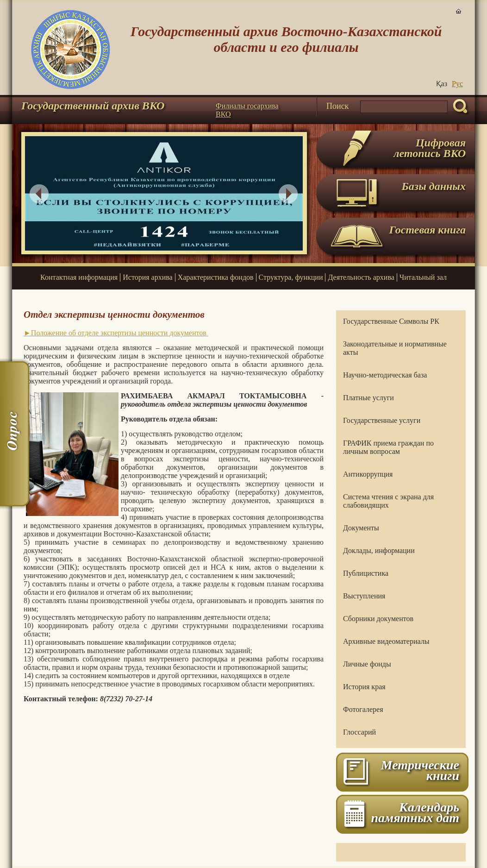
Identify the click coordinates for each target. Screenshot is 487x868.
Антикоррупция (368, 474)
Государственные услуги (382, 420)
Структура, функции (291, 277)
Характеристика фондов (216, 277)
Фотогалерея (363, 709)
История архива (147, 277)
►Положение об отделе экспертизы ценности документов (116, 333)
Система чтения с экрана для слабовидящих (388, 501)
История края (364, 687)
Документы (361, 528)
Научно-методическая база (385, 375)
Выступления (364, 596)
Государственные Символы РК (391, 321)
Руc (457, 84)
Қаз (442, 84)
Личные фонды (367, 664)
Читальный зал (423, 277)
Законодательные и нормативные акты (395, 348)
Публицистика (366, 573)
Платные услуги (368, 398)
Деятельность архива (361, 277)
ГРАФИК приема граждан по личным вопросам (388, 447)
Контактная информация (79, 277)
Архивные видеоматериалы (386, 641)
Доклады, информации (379, 550)
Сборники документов (378, 619)
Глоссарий (359, 732)
